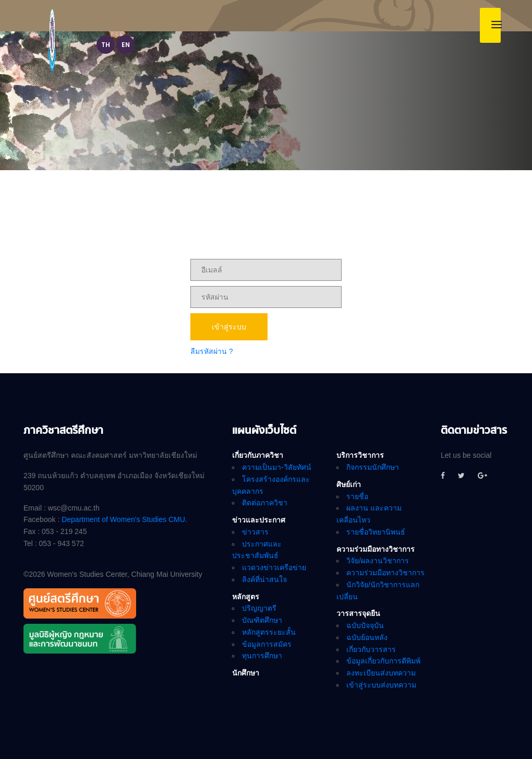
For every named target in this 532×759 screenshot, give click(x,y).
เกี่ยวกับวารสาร (371, 649)
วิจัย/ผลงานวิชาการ (378, 561)
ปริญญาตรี (259, 608)
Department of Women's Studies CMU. (124, 519)
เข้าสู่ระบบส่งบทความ (381, 685)
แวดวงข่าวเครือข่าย (274, 567)
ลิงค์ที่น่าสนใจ (264, 579)
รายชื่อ (357, 496)
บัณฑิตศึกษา (262, 620)
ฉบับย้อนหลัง (367, 637)
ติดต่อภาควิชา (265, 503)
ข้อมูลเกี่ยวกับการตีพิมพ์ (383, 661)
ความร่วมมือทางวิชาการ (385, 573)
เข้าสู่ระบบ (229, 327)
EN (126, 46)
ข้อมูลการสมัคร (267, 644)
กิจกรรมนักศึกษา (373, 467)
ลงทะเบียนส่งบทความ (381, 673)
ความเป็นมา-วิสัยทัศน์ (277, 467)
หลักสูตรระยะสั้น (269, 632)
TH (106, 46)
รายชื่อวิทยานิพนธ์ (376, 532)
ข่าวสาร (255, 532)
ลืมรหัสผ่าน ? (212, 351)
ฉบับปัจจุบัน (365, 625)
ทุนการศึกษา (262, 656)
